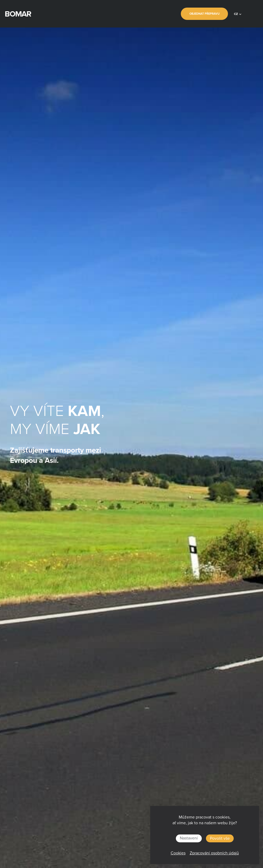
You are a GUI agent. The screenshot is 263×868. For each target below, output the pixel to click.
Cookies (178, 853)
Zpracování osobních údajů (214, 853)
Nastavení (189, 838)
